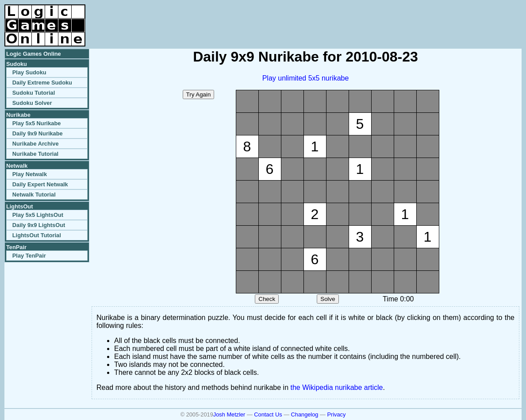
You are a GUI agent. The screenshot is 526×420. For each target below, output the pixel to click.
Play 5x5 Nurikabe (37, 123)
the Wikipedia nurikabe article (337, 387)
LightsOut (19, 206)
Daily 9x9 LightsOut (39, 225)
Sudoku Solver (32, 103)
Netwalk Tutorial (34, 195)
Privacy (336, 414)
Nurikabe (18, 115)
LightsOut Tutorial (37, 235)
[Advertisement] (418, 18)
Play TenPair (29, 256)
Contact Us (268, 414)
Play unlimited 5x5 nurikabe (306, 78)
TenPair (16, 247)
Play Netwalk (30, 174)
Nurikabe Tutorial (35, 154)
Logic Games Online (34, 54)
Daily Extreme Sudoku (42, 83)
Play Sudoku (29, 72)
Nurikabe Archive (36, 144)
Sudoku (17, 64)
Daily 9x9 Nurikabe (38, 133)
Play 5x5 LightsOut (38, 215)
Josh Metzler (229, 414)
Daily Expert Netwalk (40, 184)
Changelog (305, 414)
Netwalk (17, 166)
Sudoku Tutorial (34, 93)
